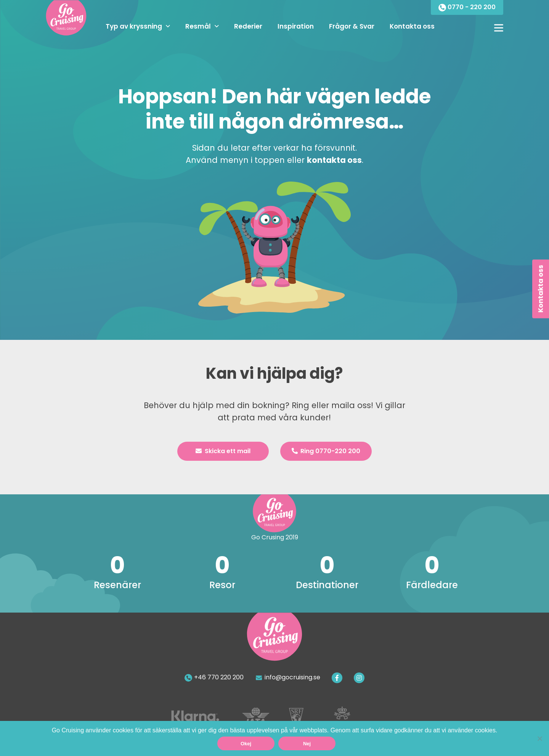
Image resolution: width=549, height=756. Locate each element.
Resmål (198, 26)
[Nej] (539, 738)
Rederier (248, 26)
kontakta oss (334, 160)
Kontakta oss (412, 26)
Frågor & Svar (352, 26)
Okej (246, 744)
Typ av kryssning (134, 26)
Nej (307, 744)
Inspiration (296, 26)
